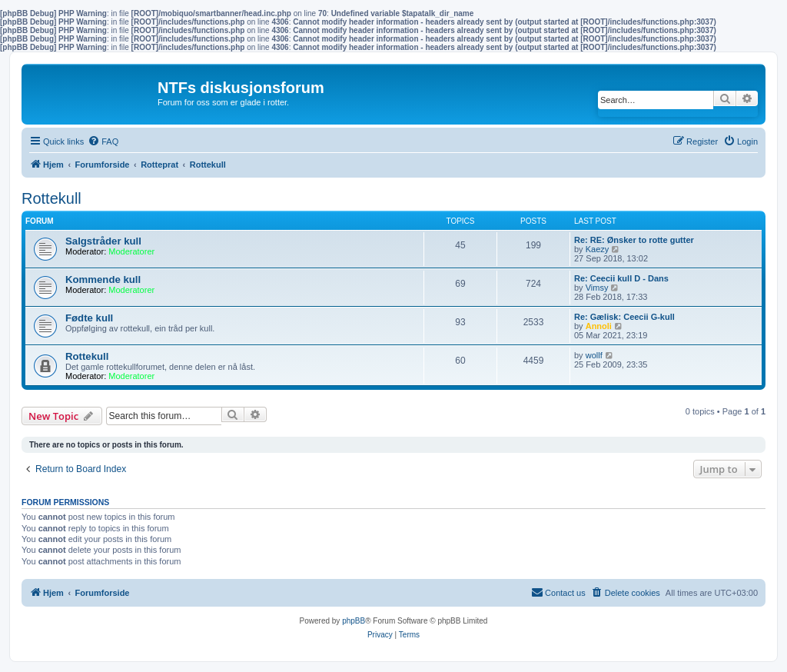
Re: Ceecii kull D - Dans (621, 278)
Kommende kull (103, 279)
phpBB (354, 621)
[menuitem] (103, 141)
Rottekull (51, 198)
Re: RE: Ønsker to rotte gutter (634, 240)
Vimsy (597, 288)
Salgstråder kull (103, 241)
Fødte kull (89, 318)
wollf (594, 355)
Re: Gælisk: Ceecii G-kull (624, 317)
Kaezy (598, 249)
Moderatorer (131, 251)
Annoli (599, 326)
